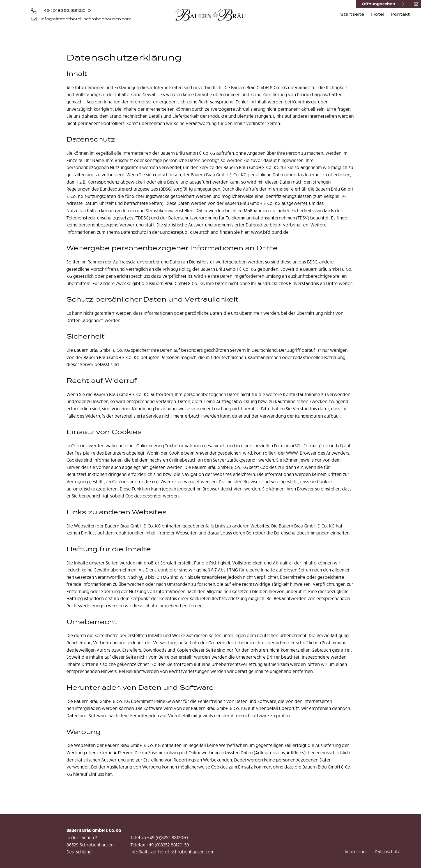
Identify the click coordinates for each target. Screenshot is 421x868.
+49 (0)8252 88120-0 (61, 11)
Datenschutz (387, 851)
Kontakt (400, 14)
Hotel (378, 14)
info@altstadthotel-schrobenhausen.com (81, 19)
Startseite (352, 14)
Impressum (356, 851)
